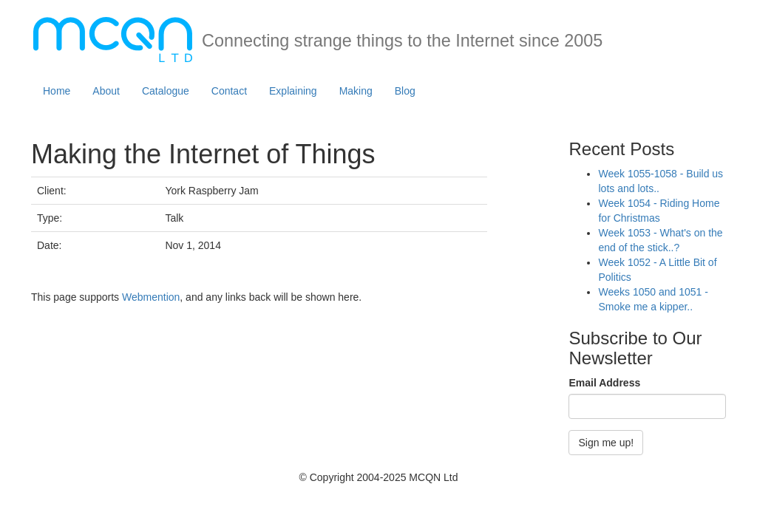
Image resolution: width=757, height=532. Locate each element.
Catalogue (166, 91)
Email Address (604, 383)
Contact (229, 91)
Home (57, 91)
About (106, 91)
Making (356, 91)
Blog (405, 91)
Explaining (293, 91)
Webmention (151, 297)
